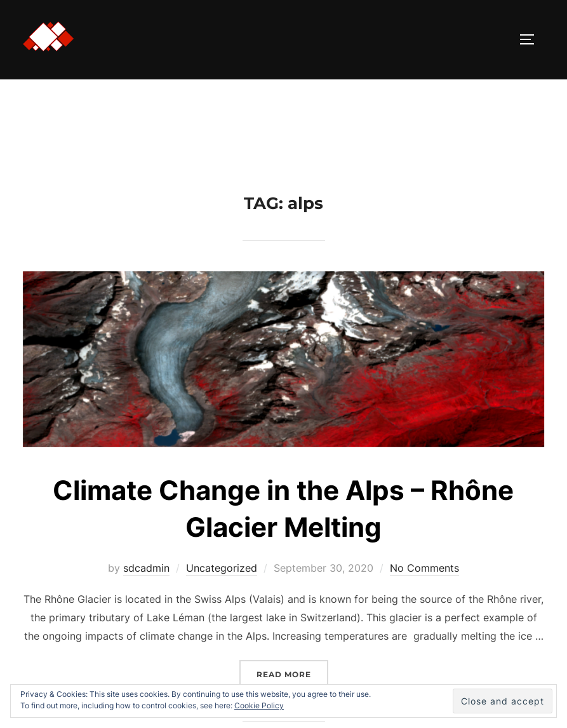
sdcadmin (146, 568)
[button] (48, 37)
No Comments (424, 568)
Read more (292, 673)
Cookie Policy (259, 705)
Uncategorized (222, 568)
